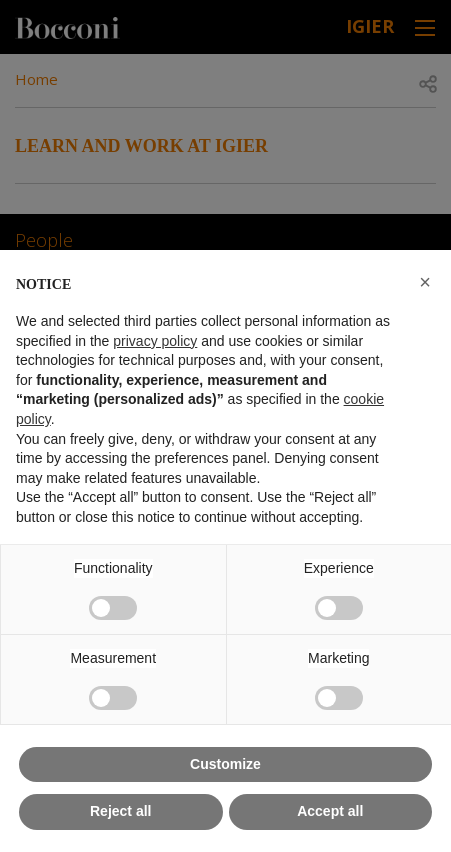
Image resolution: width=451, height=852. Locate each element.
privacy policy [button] (155, 341)
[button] (425, 282)
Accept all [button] (330, 811)
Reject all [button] (120, 811)
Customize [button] (225, 764)
